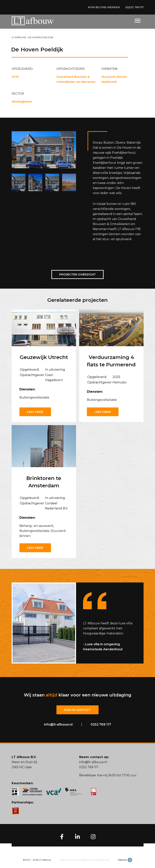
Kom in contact (77, 710)
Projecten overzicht (77, 274)
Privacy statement (99, 860)
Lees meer (36, 412)
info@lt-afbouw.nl (58, 725)
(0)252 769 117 (134, 8)
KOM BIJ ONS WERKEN (101, 8)
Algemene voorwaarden (73, 860)
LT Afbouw (19, 37)
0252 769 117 (101, 725)
